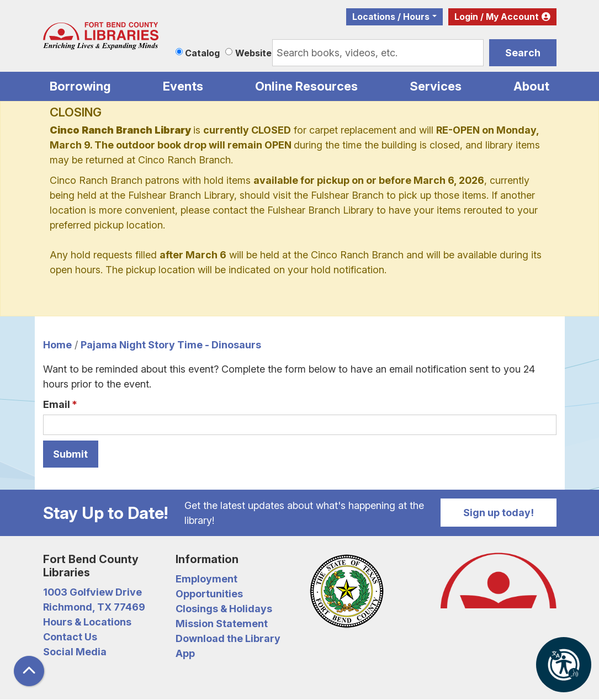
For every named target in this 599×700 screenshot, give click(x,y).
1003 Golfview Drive (92, 592)
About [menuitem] (531, 86)
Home (57, 345)
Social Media (75, 652)
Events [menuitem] (183, 86)
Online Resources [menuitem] (306, 86)
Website (253, 53)
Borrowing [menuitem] (80, 86)
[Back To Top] (29, 671)
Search (523, 53)
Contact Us (70, 637)
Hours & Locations (87, 622)
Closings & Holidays (224, 609)
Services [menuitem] (436, 86)
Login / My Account (497, 17)
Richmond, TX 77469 (94, 607)
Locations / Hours (391, 17)
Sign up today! (499, 513)
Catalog (202, 53)
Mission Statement (222, 624)
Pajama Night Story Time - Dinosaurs (171, 345)
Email (57, 404)
